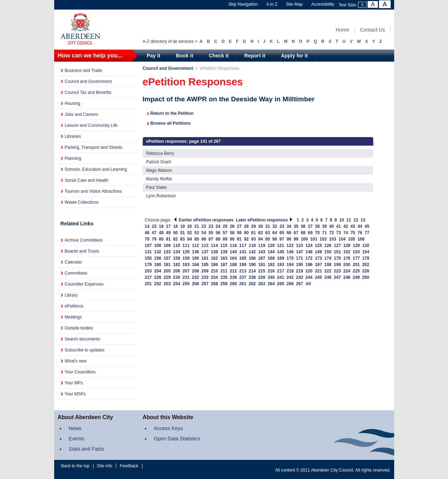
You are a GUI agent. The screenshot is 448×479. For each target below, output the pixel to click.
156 (158, 258)
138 (214, 252)
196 (309, 265)
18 (175, 226)
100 (304, 239)
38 (317, 226)
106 (361, 239)
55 (211, 233)
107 (148, 246)
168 (271, 258)
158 (177, 258)
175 (338, 258)
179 (148, 265)
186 (214, 265)
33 (282, 226)
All (308, 284)
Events (76, 439)
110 (177, 246)
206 (177, 271)
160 (195, 258)
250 (366, 277)
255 (186, 284)
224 (347, 271)
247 (338, 277)
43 (353, 226)
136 (195, 252)
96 (275, 239)
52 (190, 233)
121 (280, 246)
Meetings (73, 317)
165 (243, 258)
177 (356, 258)
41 (338, 226)
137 (205, 252)
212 (233, 271)
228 (158, 277)
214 (252, 271)
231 (186, 277)
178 (366, 258)
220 (309, 271)
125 (318, 246)
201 (356, 265)
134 (177, 252)
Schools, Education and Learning (96, 169)
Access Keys (168, 428)
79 (154, 239)
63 (268, 233)
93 (253, 239)
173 (318, 258)
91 (239, 239)
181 (167, 265)
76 (360, 233)
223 (338, 271)
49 (168, 233)
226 (366, 271)
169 (280, 258)
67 (296, 233)
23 (211, 226)
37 (310, 226)
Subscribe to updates (85, 350)
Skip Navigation (243, 4)
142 (252, 252)
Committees (76, 273)
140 (233, 252)
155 (148, 258)
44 (360, 226)
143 (262, 252)
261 (243, 284)
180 (158, 265)
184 (195, 265)
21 (197, 226)
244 (309, 277)
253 (167, 284)
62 (260, 233)
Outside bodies (79, 328)
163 (224, 258)
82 (175, 239)
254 (177, 284)
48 (161, 233)
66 (289, 233)
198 (328, 265)
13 (363, 220)
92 (246, 239)
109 (167, 246)
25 (225, 226)
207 (186, 271)
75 (353, 233)
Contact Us (372, 30)
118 (252, 246)
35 (296, 226)
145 (280, 252)
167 (262, 258)
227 (148, 277)
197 (318, 265)
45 (367, 226)
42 (345, 226)
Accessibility (323, 4)
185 (205, 265)
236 (233, 277)
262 (252, 284)
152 (347, 252)
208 (195, 271)
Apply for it (294, 56)
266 (290, 284)
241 (280, 277)
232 (195, 277)
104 (342, 239)
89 (225, 239)
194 (290, 265)
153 (356, 252)
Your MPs (74, 383)
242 (290, 277)
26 (232, 226)
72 (331, 233)
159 (186, 258)
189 (243, 265)
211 (224, 271)
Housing (73, 103)
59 (239, 233)
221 (318, 271)
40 (331, 226)
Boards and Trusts (82, 251)
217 (280, 271)
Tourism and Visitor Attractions (93, 191)
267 (300, 284)
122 (290, 246)
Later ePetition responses (264, 220)
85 (197, 239)
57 (225, 233)
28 (246, 226)
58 (232, 233)
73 (338, 233)
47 (154, 233)
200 (347, 265)
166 (252, 258)
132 (158, 252)
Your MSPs (75, 394)
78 (147, 239)
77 (367, 233)
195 (300, 265)
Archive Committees (84, 240)
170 (290, 258)
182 (177, 265)
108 (158, 246)
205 (167, 271)
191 (262, 265)
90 (232, 239)
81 (168, 239)
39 (324, 226)
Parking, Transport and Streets (94, 147)
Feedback (129, 466)
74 (345, 233)
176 (347, 258)
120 (271, 246)
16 (161, 226)
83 (183, 239)
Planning (73, 158)
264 (271, 284)
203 (148, 271)
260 (233, 284)
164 (233, 258)
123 (300, 246)
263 (262, 284)
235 (224, 277)
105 (352, 239)
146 (290, 252)
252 (158, 284)
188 (233, 265)
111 (186, 246)
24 (218, 226)
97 (282, 239)
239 (262, 277)
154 (366, 252)
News (75, 428)
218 (290, 271)
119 (262, 246)
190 (252, 265)
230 (177, 277)
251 (148, 284)
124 (309, 246)
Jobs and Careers (82, 114)
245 (318, 277)
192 (271, 265)
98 (289, 239)
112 (195, 246)
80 (161, 239)
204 (158, 271)
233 (205, 277)
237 (243, 277)
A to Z (272, 4)
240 (271, 277)
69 (310, 233)
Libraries (73, 136)
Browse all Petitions (171, 123)
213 (243, 271)
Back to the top (75, 466)
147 (300, 252)
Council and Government (88, 81)
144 (271, 252)
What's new (76, 361)
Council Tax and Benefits (88, 92)
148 (309, 252)
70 (317, 233)
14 (147, 226)
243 (300, 277)
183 (186, 265)
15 (154, 226)
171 (300, 258)
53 (197, 233)
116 (233, 246)
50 (175, 233)
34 (289, 226)
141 (243, 252)
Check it (219, 56)
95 (268, 239)
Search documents (83, 339)
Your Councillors (80, 372)
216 (271, 271)
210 (214, 271)
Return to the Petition (172, 113)
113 (205, 246)
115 (224, 246)
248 (347, 277)
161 (205, 258)
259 (224, 284)
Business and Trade (84, 71)
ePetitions (74, 306)
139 (224, 252)
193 (280, 265)
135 (186, 252)
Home (342, 30)
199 (338, 265)
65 (282, 233)
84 (190, 239)
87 (211, 239)
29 (253, 226)
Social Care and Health (87, 180)
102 (323, 239)
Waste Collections (82, 202)
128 (347, 246)
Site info (105, 466)
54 (204, 233)
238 (252, 277)
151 (338, 252)
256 (195, 284)
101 (314, 239)
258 (214, 284)
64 (275, 233)
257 (205, 284)
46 (147, 233)
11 (349, 220)
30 (260, 226)
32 (275, 226)
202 (366, 265)
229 (167, 277)
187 (224, 265)
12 (356, 220)
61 (253, 233)
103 (333, 239)
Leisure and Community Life (91, 125)
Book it (185, 56)
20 (190, 226)
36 (303, 226)
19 (183, 226)
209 (205, 271)
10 (342, 220)
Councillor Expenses (84, 284)
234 (214, 277)
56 (218, 233)
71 (324, 233)
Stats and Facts (86, 449)
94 (260, 239)
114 (214, 246)
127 (338, 246)
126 (328, 246)
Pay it (153, 56)
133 (167, 252)
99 (296, 239)
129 (356, 246)
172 (309, 258)
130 (366, 246)
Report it (255, 56)
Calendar (73, 262)
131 (148, 252)
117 (243, 246)
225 (356, 271)
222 (328, 271)
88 (218, 239)
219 (300, 271)
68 (303, 233)
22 (204, 226)
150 (328, 252)
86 (204, 239)
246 (328, 277)
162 (214, 258)
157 (167, 258)
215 (262, 271)
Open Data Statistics (177, 439)
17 (168, 226)
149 (318, 252)
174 (328, 258)
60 (246, 233)
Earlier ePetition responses (203, 220)
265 (280, 284)
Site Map (294, 4)
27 (239, 226)
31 (268, 226)
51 (183, 233)
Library (71, 295)
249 (356, 277)
